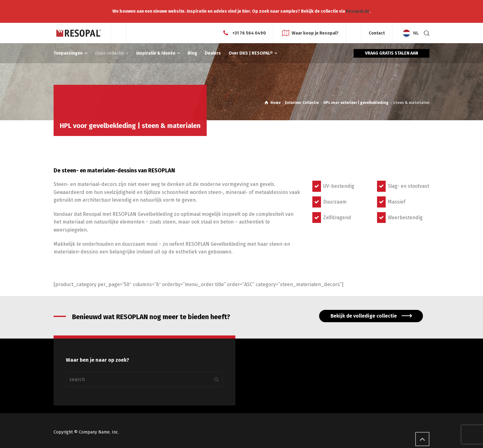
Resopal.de (358, 11)
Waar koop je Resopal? (315, 33)
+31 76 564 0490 (249, 33)
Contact (377, 33)
